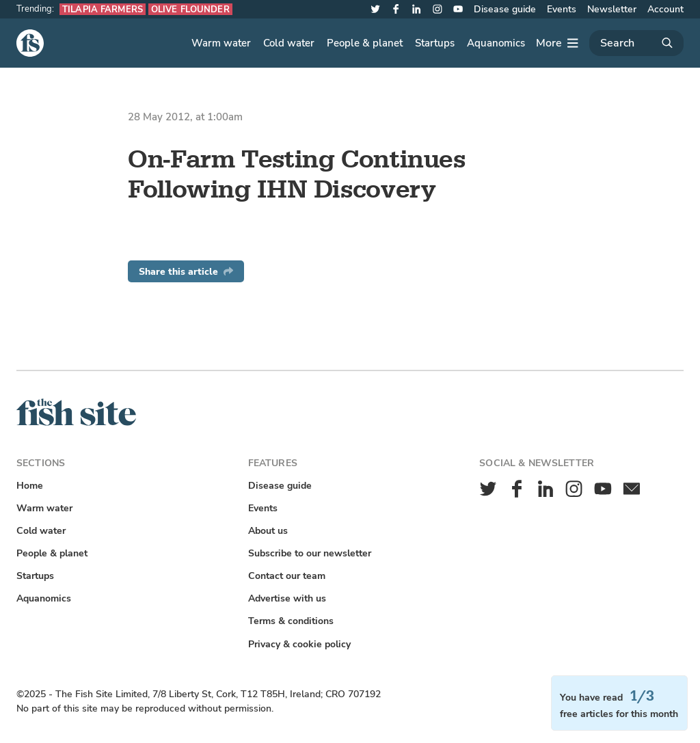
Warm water (221, 43)
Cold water (289, 43)
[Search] (636, 43)
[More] (557, 43)
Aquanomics (496, 43)
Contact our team (287, 576)
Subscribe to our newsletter (310, 553)
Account (665, 9)
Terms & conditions (291, 621)
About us (268, 531)
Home (30, 486)
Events (562, 9)
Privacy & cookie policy (299, 644)
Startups (435, 43)
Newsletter (612, 9)
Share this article (186, 272)
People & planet (365, 43)
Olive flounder (190, 9)
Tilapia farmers (103, 9)
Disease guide (505, 9)
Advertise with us (287, 598)
